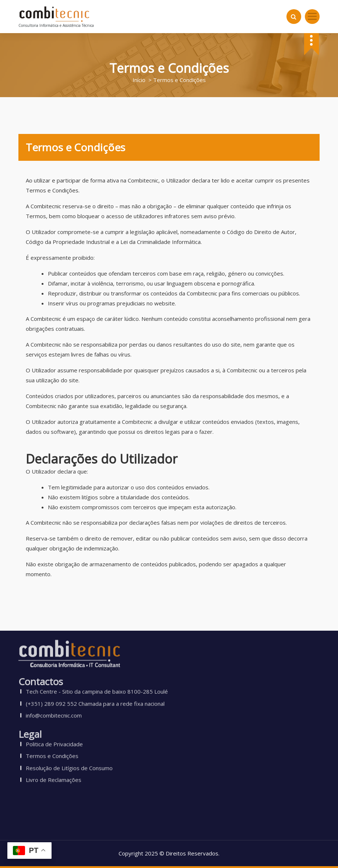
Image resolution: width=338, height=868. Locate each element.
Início (139, 80)
